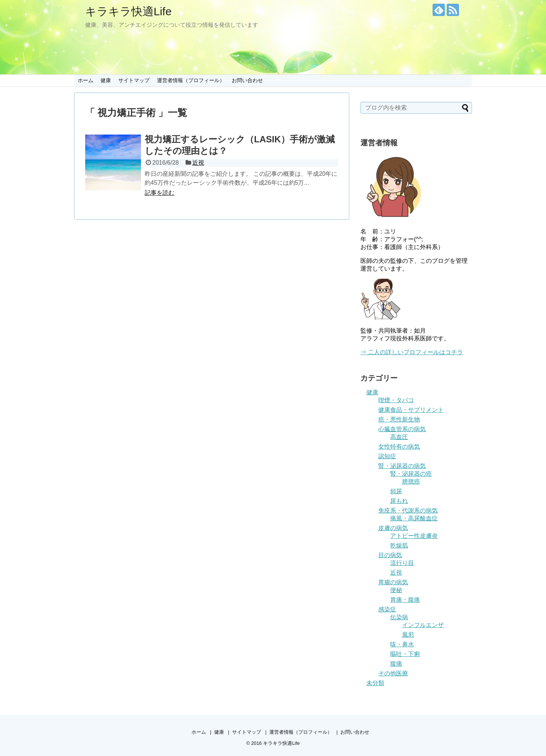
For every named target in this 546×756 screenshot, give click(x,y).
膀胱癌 (411, 482)
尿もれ (399, 501)
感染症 (387, 609)
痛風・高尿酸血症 (414, 518)
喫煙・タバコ (396, 400)
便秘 (396, 590)
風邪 (408, 635)
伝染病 (399, 617)
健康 (106, 80)
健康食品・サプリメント (411, 410)
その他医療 (393, 673)
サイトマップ (134, 80)
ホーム (86, 80)
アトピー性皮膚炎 (414, 536)
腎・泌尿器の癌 (411, 474)
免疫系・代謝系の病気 (408, 511)
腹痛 (396, 664)
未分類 (375, 683)
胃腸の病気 (393, 582)
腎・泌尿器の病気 (402, 466)
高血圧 (399, 437)
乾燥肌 (399, 545)
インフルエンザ (423, 625)
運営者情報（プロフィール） (191, 80)
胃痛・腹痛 (405, 600)
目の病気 (390, 555)
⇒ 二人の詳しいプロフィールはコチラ (412, 352)
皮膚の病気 (393, 528)
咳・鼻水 (402, 644)
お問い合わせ (247, 80)
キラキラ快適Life (128, 11)
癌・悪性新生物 (399, 419)
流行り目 (402, 563)
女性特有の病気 (399, 447)
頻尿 (396, 491)
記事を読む (160, 193)
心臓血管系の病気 (402, 429)
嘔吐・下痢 (405, 654)
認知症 (387, 456)
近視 (198, 163)
